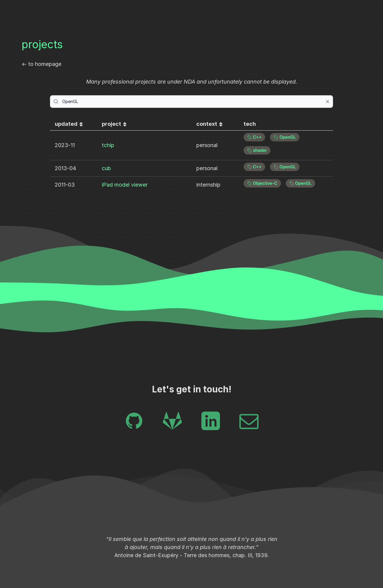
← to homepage (41, 64)
